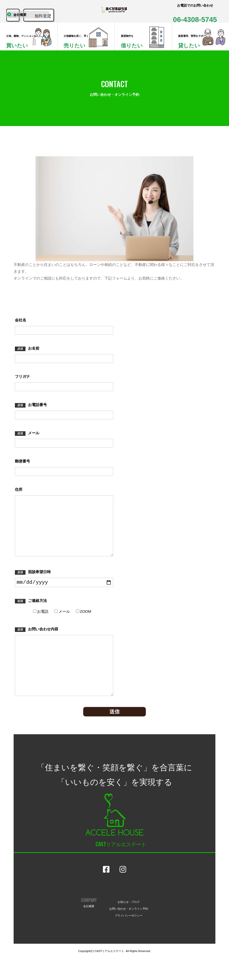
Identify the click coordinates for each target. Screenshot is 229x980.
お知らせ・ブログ (129, 923)
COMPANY (89, 924)
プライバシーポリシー (129, 937)
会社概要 (21, 22)
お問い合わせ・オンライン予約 (129, 930)
